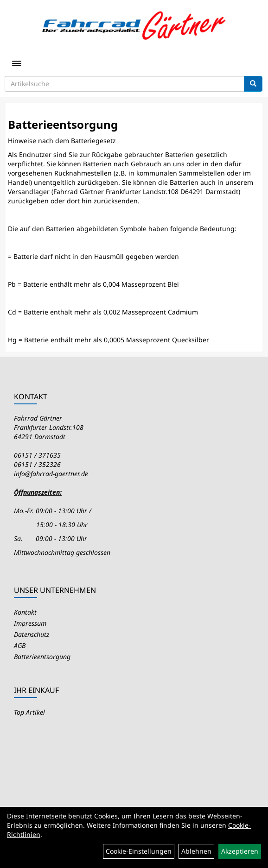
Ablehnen (196, 851)
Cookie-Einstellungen (139, 851)
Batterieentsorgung (42, 657)
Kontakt (25, 612)
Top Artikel (29, 712)
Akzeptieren (240, 851)
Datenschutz (32, 634)
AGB (20, 645)
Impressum (30, 623)
